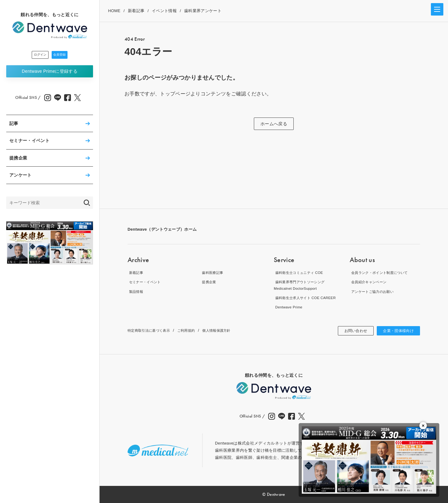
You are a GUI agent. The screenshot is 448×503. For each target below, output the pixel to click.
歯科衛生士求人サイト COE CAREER (309, 298)
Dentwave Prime (50, 73)
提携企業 (18, 160)
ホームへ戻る (274, 124)
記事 (14, 125)
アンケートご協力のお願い (375, 291)
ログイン (33, 56)
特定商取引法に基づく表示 (152, 330)
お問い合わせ (349, 331)
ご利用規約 (195, 330)
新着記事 (136, 11)
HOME (114, 11)
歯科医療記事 (213, 272)
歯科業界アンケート (203, 11)
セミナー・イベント (29, 142)
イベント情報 (164, 11)
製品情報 (136, 291)
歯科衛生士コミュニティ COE (302, 272)
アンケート (21, 177)
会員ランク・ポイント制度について (383, 272)
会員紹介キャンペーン (370, 282)
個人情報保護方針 (229, 330)
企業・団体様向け (396, 331)
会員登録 (67, 56)
